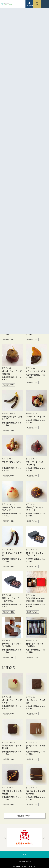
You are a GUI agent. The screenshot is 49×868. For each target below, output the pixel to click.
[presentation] (5, 837)
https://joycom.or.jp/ (25, 152)
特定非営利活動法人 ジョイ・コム (30, 144)
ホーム (11, 19)
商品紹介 (19, 19)
